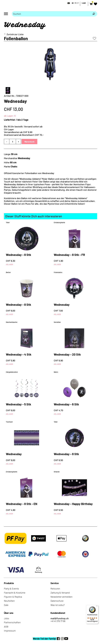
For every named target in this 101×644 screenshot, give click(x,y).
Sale (6, 605)
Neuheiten (9, 601)
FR (75, 3)
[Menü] (97, 607)
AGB (6, 627)
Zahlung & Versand (60, 593)
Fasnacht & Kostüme (15, 593)
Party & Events (11, 589)
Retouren (55, 589)
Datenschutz (57, 601)
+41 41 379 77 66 (58, 621)
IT (78, 3)
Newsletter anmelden (61, 597)
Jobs (7, 618)
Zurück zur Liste (15, 34)
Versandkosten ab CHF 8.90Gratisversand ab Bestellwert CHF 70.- (24, 133)
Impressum (10, 631)
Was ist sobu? (58, 605)
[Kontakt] (68, 3)
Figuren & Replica (13, 597)
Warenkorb (29, 142)
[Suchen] (94, 14)
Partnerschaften (12, 622)
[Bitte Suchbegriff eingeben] (51, 14)
